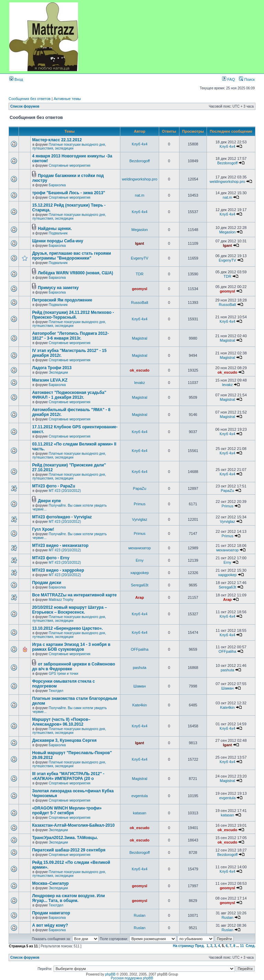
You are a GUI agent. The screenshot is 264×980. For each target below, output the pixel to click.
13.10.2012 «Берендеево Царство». (67, 628)
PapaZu (140, 488)
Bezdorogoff (140, 161)
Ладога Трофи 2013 (52, 368)
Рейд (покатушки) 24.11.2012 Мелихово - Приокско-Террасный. (73, 315)
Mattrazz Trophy (61, 600)
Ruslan (140, 915)
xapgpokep (140, 573)
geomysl (140, 289)
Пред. (200, 946)
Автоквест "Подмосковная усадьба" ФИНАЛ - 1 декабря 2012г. (69, 395)
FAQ (228, 79)
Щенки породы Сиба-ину (58, 241)
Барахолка (57, 185)
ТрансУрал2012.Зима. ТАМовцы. (65, 838)
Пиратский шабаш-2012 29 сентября (69, 850)
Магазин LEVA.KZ (50, 380)
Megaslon (140, 230)
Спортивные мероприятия (70, 166)
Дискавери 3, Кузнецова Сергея (64, 740)
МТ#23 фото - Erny (51, 558)
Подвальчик (58, 233)
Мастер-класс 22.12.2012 (57, 140)
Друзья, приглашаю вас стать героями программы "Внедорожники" (71, 256)
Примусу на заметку (58, 288)
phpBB (110, 974)
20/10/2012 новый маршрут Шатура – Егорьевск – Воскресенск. (69, 610)
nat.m (140, 195)
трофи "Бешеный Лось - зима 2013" (68, 193)
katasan (140, 813)
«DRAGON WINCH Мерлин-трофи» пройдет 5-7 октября (67, 811)
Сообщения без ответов (30, 99)
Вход (16, 79)
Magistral (140, 338)
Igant (140, 243)
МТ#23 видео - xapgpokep (58, 570)
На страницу (184, 946)
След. (251, 946)
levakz (139, 383)
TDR (140, 274)
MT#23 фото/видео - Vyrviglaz (62, 517)
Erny (140, 560)
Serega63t (140, 585)
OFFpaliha (139, 649)
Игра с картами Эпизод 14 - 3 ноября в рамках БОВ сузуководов (71, 647)
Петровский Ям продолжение (62, 300)
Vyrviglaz (140, 519)
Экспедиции (58, 372)
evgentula (140, 796)
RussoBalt (140, 302)
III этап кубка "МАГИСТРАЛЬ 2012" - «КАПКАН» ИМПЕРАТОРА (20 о (68, 776)
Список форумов (25, 106)
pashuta (140, 668)
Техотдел (56, 691)
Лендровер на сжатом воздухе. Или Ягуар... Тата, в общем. (68, 898)
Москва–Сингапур (50, 883)
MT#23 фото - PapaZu (53, 486)
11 (242, 946)
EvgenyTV (140, 258)
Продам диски (47, 583)
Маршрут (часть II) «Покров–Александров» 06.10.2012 (61, 722)
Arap (140, 597)
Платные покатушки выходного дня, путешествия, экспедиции (69, 146)
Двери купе (49, 501)
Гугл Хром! (43, 529)
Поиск (247, 79)
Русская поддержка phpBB (132, 978)
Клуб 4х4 (140, 144)
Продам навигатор (51, 913)
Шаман (140, 686)
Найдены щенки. (55, 229)
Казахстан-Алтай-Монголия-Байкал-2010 (73, 825)
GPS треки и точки (64, 674)
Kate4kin (140, 705)
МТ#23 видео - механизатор (60, 546)
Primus (140, 504)
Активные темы (67, 99)
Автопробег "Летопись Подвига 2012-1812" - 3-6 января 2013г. (70, 336)
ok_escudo (139, 370)
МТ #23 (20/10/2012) (65, 491)
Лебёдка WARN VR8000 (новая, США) (75, 273)
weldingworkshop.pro (139, 179)
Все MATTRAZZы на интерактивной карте (74, 595)
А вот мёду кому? (50, 925)
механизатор (139, 548)
